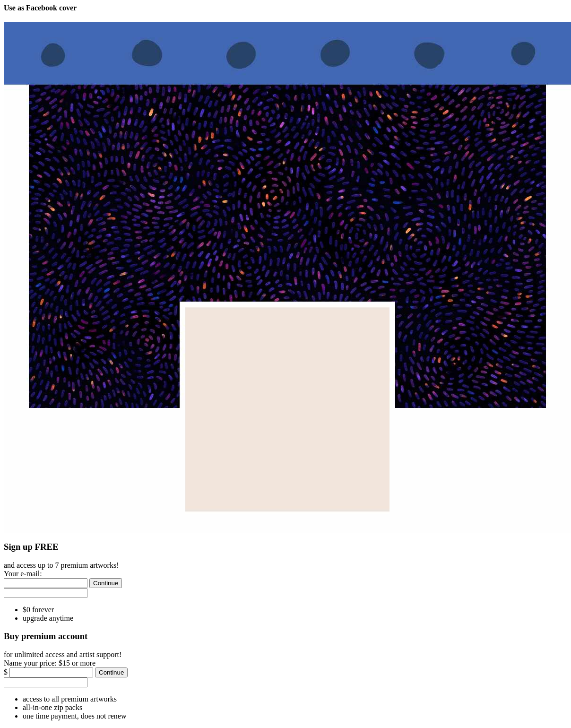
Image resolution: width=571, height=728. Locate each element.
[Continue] (106, 583)
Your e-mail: (23, 574)
